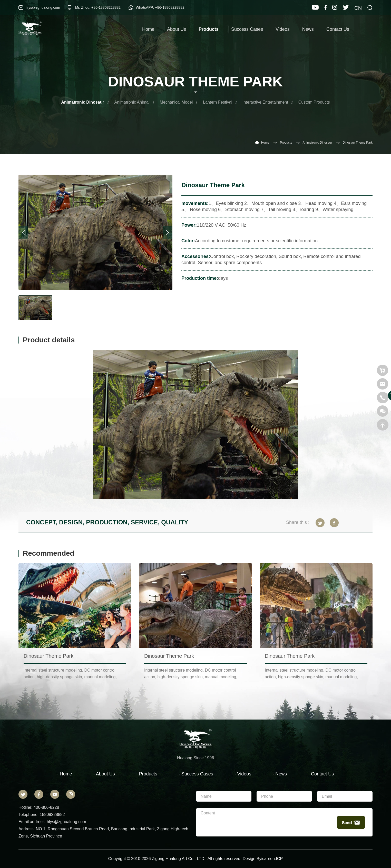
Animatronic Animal (132, 102)
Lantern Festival (218, 102)
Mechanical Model (176, 102)
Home (148, 29)
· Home (65, 774)
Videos (283, 29)
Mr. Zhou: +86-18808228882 (98, 7)
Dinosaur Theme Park (358, 143)
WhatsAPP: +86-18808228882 (160, 7)
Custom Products (314, 102)
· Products (147, 774)
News (308, 29)
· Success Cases (196, 774)
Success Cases (247, 29)
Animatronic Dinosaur (83, 102)
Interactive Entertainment (265, 102)
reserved (232, 859)
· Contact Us (321, 774)
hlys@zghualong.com (43, 7)
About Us (177, 29)
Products (209, 32)
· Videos (243, 774)
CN (358, 8)
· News (280, 774)
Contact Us (338, 29)
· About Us (104, 774)
